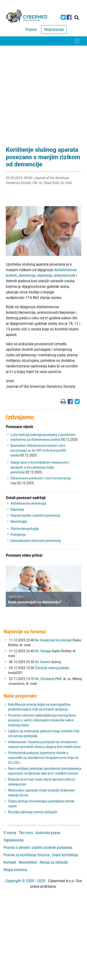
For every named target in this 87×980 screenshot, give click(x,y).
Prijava (31, 29)
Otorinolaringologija (25, 529)
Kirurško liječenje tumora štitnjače (33, 812)
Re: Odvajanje (45, 679)
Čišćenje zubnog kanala (52, 668)
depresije (45, 275)
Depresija (17, 509)
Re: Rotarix (43, 662)
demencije (27, 275)
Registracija (54, 29)
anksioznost (64, 275)
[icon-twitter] (63, 17)
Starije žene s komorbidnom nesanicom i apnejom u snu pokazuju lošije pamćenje (40, 467)
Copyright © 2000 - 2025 (25, 881)
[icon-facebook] (69, 17)
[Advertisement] (43, 91)
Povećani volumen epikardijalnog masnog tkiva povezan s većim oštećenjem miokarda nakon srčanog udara (42, 720)
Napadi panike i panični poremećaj (35, 515)
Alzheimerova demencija (28, 503)
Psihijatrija (18, 535)
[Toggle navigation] (77, 41)
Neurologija (19, 521)
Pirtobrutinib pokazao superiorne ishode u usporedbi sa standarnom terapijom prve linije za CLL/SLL (43, 758)
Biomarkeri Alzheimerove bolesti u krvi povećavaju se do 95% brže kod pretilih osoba (38, 450)
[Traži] (77, 17)
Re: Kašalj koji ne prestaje (53, 640)
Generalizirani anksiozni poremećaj (35, 541)
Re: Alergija (43, 651)
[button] (9, 590)
